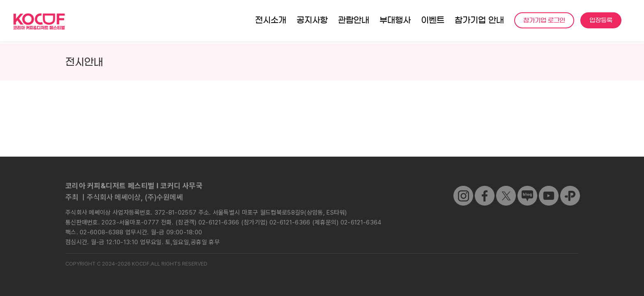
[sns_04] (527, 189)
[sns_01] (485, 189)
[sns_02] (506, 189)
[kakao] (570, 189)
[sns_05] (549, 189)
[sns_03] (463, 189)
